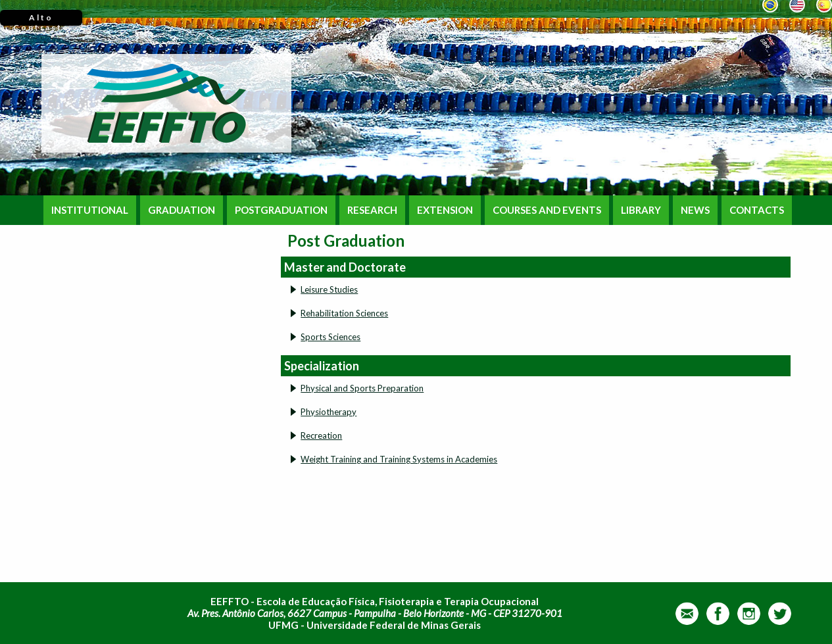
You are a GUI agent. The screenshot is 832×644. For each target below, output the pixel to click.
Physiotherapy (329, 412)
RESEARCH (372, 210)
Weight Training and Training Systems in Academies (399, 459)
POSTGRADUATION (281, 210)
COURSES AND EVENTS (547, 210)
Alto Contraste (41, 19)
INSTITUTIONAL (90, 210)
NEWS (695, 210)
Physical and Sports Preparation (362, 388)
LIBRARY (641, 210)
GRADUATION (182, 210)
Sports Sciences (330, 337)
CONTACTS (757, 210)
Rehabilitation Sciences (344, 313)
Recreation (321, 435)
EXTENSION (445, 210)
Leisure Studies (329, 289)
